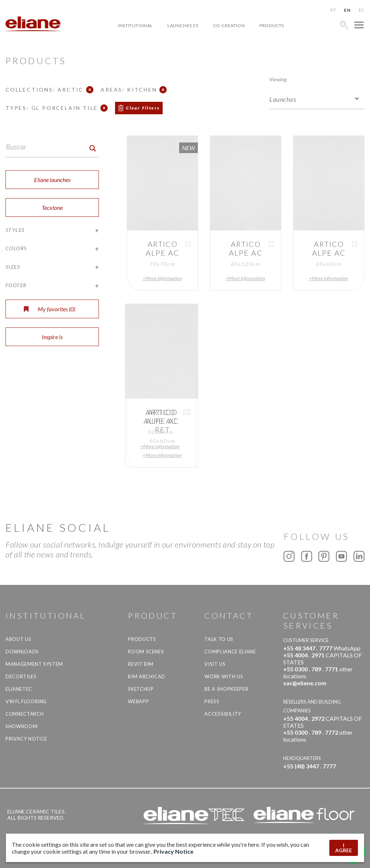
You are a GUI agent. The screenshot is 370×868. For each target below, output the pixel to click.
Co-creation (229, 25)
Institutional (135, 25)
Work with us (224, 676)
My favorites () (49, 309)
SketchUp (141, 689)
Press (212, 701)
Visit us (215, 664)
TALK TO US (219, 639)
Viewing (278, 79)
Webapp (138, 701)
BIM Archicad (147, 676)
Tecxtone (52, 207)
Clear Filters (143, 108)
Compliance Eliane (230, 652)
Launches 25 (183, 25)
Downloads (22, 652)
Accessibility (223, 714)
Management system (34, 664)
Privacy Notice (26, 739)
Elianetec (19, 689)
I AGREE (344, 848)
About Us (18, 639)
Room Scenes (146, 652)
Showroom (21, 726)
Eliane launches (52, 180)
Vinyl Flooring (26, 701)
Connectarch (25, 714)
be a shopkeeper (226, 689)
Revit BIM (141, 664)
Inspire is (52, 337)
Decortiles (21, 676)
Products (272, 25)
